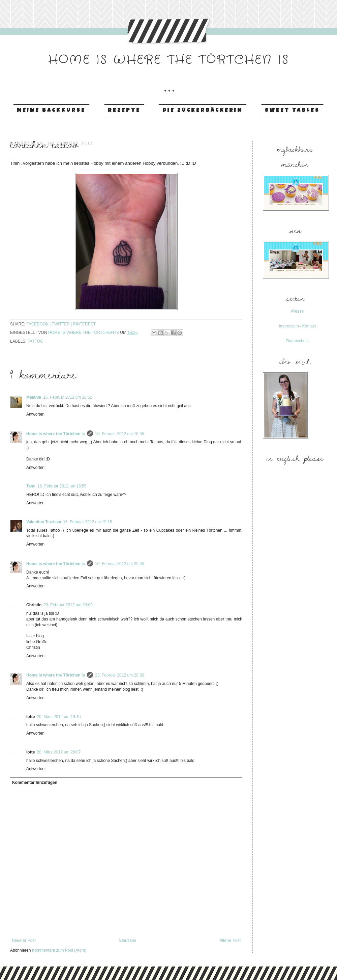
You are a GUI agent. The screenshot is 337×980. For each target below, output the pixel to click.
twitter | (63, 324)
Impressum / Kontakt (297, 326)
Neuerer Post (24, 941)
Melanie (34, 397)
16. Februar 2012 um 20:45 (119, 564)
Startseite (128, 941)
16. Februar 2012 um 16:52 (68, 397)
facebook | (39, 324)
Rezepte (124, 111)
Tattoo (36, 341)
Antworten (35, 414)
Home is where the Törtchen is (56, 434)
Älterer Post (230, 941)
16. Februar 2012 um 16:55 (119, 434)
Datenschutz (297, 341)
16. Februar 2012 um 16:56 (62, 486)
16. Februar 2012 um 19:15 (87, 522)
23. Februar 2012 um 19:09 (68, 605)
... (168, 81)
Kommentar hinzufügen (35, 783)
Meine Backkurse (51, 111)
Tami (31, 486)
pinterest (84, 324)
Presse (297, 311)
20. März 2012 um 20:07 (59, 752)
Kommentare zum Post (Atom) (59, 950)
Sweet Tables (292, 111)
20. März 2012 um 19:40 (59, 717)
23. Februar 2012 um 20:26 (119, 675)
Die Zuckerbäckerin (203, 111)
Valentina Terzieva (44, 522)
